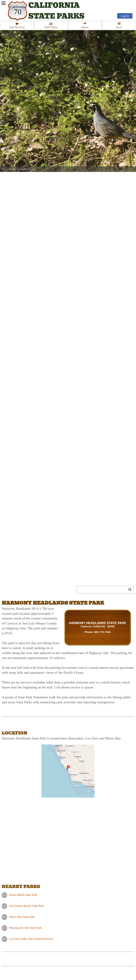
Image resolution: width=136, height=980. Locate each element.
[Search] (103, 590)
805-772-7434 (102, 632)
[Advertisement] (41, 577)
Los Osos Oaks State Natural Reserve (31, 939)
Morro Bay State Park (22, 917)
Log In (125, 16)
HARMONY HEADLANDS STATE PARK (98, 623)
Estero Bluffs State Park (23, 895)
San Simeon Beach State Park (27, 906)
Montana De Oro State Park (25, 928)
